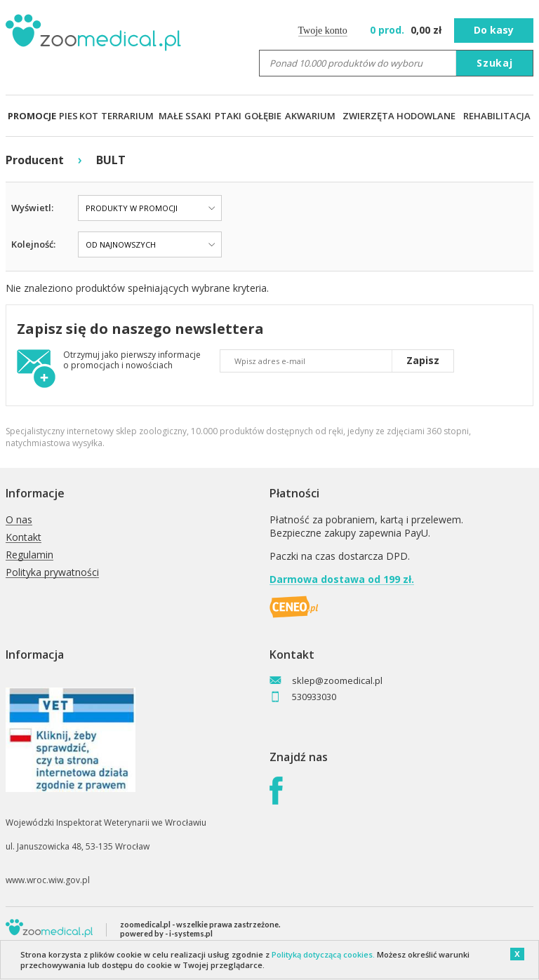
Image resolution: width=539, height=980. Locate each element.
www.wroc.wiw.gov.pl (48, 880)
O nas (19, 520)
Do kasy (494, 30)
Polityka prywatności (52, 573)
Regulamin (29, 555)
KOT (89, 116)
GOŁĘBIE (263, 116)
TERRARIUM (127, 116)
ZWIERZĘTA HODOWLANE (399, 116)
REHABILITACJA (497, 116)
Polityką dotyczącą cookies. (323, 954)
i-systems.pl (191, 933)
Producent (35, 160)
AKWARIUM (310, 116)
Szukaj (495, 63)
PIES (68, 116)
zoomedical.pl (145, 924)
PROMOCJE (32, 116)
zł (407, 30)
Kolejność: (33, 244)
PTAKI (228, 116)
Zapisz (423, 360)
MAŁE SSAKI (185, 116)
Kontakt (24, 538)
